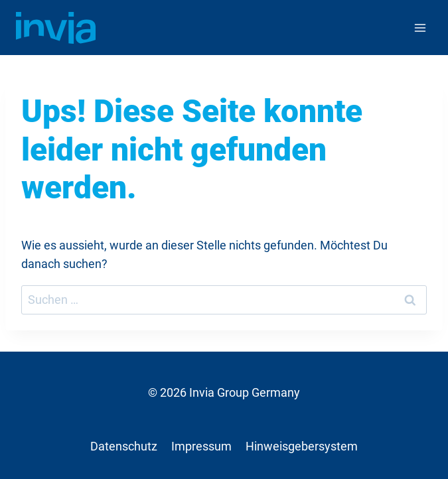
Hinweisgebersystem (302, 446)
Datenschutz (124, 446)
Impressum (201, 446)
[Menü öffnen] (420, 28)
